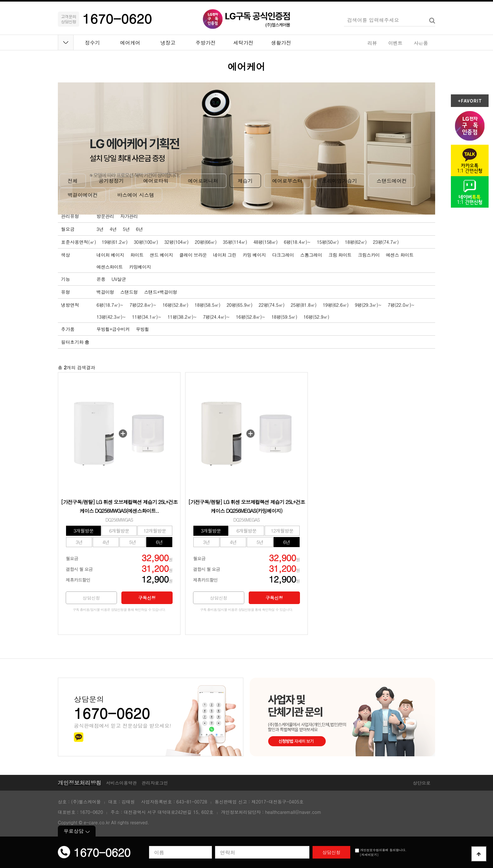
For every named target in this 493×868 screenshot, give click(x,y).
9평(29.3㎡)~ (368, 305)
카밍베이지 (140, 267)
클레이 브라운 (193, 255)
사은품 (421, 43)
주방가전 (206, 43)
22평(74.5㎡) (272, 305)
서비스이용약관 (121, 783)
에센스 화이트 (400, 255)
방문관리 (105, 216)
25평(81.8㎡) (304, 305)
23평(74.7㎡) (386, 242)
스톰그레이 (311, 255)
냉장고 (168, 43)
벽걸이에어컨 (83, 195)
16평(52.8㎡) (175, 305)
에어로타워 (156, 181)
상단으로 (422, 783)
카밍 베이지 (254, 255)
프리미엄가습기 (340, 181)
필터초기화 (75, 342)
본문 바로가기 (0, 0)
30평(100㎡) (146, 242)
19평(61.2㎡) (115, 242)
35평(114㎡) (235, 242)
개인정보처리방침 (80, 783)
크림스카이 (369, 255)
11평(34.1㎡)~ (147, 317)
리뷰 (372, 43)
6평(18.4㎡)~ (297, 242)
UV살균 (119, 279)
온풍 (101, 279)
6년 (139, 229)
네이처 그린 (225, 255)
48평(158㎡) (266, 242)
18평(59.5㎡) (284, 317)
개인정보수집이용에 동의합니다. (381, 850)
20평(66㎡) (206, 242)
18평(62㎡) (356, 242)
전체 (73, 181)
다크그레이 (283, 255)
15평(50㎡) (328, 242)
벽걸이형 (105, 292)
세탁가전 (243, 43)
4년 (113, 229)
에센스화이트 (110, 267)
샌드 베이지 (161, 255)
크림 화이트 (340, 255)
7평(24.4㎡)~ (216, 317)
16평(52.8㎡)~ (250, 317)
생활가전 (281, 43)
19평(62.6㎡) (335, 305)
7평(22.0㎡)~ (401, 305)
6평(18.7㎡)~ (110, 305)
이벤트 (395, 43)
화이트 (137, 255)
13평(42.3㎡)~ (111, 317)
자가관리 (129, 216)
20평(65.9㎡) (240, 305)
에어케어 (130, 43)
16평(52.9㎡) (316, 317)
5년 (126, 229)
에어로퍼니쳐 (203, 181)
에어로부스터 (287, 181)
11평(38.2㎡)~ (182, 317)
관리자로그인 (155, 783)
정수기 (92, 43)
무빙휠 (142, 329)
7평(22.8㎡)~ (143, 305)
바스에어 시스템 (136, 195)
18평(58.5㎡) (208, 305)
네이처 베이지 (110, 255)
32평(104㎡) (176, 242)
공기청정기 (111, 181)
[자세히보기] (369, 855)
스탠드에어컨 (392, 181)
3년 (100, 229)
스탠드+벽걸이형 (161, 292)
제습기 (245, 181)
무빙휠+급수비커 (113, 329)
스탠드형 (129, 292)
